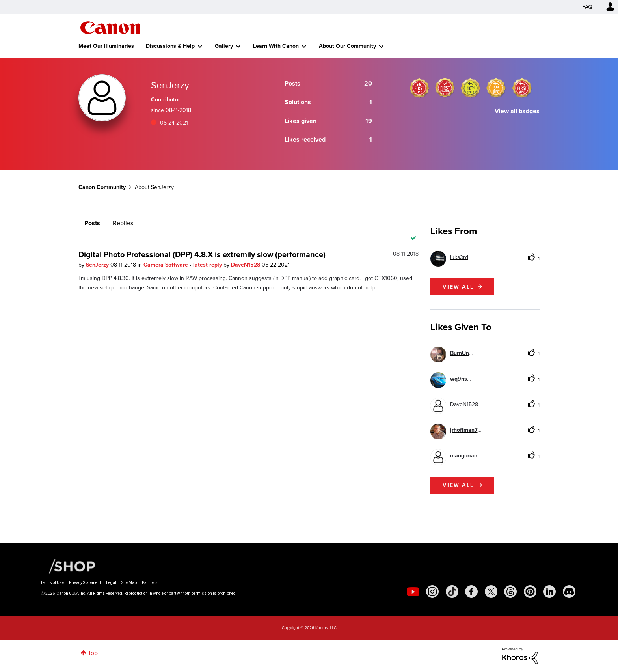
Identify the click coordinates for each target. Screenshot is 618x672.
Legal (111, 583)
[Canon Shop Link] (68, 566)
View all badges (517, 111)
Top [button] (93, 653)
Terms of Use (52, 583)
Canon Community (110, 28)
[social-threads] (510, 592)
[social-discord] (569, 592)
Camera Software (167, 265)
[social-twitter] (491, 592)
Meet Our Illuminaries (106, 46)
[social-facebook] (471, 592)
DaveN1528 (246, 265)
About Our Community (347, 46)
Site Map (129, 583)
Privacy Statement (85, 583)
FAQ (587, 7)
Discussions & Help (170, 46)
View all (458, 287)
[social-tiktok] (452, 592)
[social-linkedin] (549, 592)
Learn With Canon (276, 46)
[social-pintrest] (530, 592)
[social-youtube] (413, 592)
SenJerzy (98, 265)
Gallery (224, 46)
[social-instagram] (432, 592)
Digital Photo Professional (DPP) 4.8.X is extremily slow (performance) (202, 254)
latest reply (208, 265)
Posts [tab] (92, 223)
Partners (150, 583)
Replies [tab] (123, 223)
